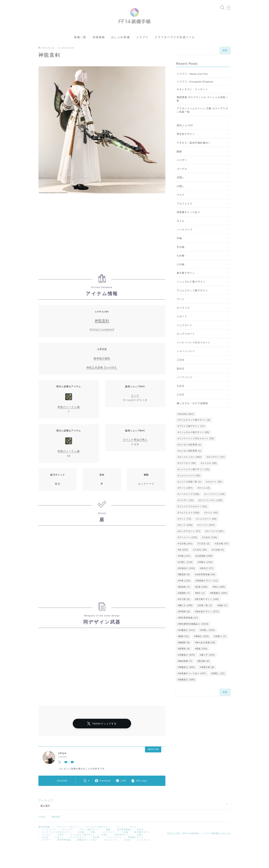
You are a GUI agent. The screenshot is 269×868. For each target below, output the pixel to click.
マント (181, 305)
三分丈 (181, 366)
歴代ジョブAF (185, 131)
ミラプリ (142, 43)
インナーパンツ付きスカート (194, 348)
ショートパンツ (186, 357)
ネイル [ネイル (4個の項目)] (204, 494)
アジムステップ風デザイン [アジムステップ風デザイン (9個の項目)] (195, 426)
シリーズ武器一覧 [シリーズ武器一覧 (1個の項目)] (190, 487)
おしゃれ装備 (121, 43)
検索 (225, 56)
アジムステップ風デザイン (192, 296)
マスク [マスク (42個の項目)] (212, 518)
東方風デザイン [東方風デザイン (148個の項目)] (207, 605)
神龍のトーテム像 (69, 413)
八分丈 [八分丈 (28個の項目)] (201, 555)
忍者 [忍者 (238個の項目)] (202, 593)
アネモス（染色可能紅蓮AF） (194, 148)
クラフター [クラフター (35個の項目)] (187, 469)
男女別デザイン (186, 140)
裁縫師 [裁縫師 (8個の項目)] (185, 648)
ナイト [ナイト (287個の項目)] (186, 494)
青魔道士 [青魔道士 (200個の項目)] (187, 673)
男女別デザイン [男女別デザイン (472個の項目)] (207, 617)
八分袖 (181, 270)
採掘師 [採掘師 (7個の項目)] (185, 599)
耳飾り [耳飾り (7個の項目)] (221, 642)
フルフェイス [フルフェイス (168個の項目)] (189, 518)
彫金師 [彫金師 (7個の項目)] (185, 593)
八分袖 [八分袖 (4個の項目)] (218, 555)
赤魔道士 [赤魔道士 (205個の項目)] (187, 661)
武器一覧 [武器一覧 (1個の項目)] (206, 611)
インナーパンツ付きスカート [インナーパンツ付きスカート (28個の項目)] (197, 444)
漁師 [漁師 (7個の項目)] (223, 611)
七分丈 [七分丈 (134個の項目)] (210, 543)
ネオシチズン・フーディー (192, 95)
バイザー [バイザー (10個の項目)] (186, 506)
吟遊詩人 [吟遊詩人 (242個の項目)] (187, 574)
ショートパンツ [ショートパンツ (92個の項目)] (190, 481)
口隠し (181, 192)
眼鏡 (179, 157)
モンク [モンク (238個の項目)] (186, 531)
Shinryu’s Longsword (102, 335)
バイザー (182, 166)
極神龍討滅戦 (102, 364)
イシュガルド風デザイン (191, 287)
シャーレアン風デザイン (98, 833)
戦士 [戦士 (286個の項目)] (220, 593)
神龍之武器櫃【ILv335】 (102, 373)
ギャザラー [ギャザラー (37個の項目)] (216, 463)
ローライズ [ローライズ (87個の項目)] (215, 537)
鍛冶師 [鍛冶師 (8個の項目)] (204, 667)
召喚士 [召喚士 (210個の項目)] (206, 568)
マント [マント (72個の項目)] (185, 525)
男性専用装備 (64, 847)
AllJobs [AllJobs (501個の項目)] (186, 420)
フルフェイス (185, 209)
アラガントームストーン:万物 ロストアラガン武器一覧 (202, 116)
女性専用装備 (124, 836)
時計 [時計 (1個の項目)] (201, 599)
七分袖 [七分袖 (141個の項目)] (186, 549)
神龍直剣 (102, 326)
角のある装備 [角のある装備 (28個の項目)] (206, 648)
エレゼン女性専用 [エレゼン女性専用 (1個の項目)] (190, 450)
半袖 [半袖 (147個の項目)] (185, 562)
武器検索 (99, 43)
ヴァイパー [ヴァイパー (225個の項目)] (188, 543)
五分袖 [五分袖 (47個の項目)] (222, 549)
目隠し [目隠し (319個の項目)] (208, 636)
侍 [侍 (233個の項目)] (184, 555)
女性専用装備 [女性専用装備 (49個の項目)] (206, 580)
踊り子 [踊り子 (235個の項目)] (208, 661)
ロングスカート (186, 340)
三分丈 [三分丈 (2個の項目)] (204, 549)
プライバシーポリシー (67, 833)
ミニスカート (185, 331)
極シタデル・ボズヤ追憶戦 (192, 409)
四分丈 (181, 374)
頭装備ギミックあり (188, 218)
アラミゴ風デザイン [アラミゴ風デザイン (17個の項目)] (192, 432)
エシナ (135, 401)
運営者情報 (44, 833)
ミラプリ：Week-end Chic (192, 80)
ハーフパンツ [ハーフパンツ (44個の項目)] (215, 500)
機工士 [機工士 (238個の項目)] (186, 611)
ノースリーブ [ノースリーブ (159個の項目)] (189, 500)
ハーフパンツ (185, 383)
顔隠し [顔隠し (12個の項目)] (219, 679)
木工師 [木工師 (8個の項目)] (185, 605)
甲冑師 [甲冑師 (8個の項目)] (185, 617)
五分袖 (181, 253)
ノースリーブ (185, 235)
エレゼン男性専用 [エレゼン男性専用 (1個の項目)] (190, 456)
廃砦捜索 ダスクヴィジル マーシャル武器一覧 (202, 105)
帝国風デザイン (136, 844)
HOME (42, 822)
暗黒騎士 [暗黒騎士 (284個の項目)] (219, 599)
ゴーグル (182, 175)
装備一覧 (80, 43)
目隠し (181, 183)
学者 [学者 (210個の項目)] (185, 586)
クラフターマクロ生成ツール (175, 43)
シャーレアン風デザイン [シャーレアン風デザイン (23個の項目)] (194, 475)
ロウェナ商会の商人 (135, 445)
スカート (182, 322)
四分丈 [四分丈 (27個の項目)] (207, 574)
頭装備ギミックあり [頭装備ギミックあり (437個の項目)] (193, 679)
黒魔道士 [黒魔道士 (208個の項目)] (187, 685)
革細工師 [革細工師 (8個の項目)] (208, 673)
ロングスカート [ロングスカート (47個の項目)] (190, 537)
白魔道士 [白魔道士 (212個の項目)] (187, 636)
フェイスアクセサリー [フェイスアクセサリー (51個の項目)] (193, 512)
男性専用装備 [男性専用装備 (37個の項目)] (189, 623)
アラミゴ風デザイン (89, 836)
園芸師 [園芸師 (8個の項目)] (185, 580)
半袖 (179, 244)
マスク (181, 201)
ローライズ (183, 314)
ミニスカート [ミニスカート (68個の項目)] (207, 525)
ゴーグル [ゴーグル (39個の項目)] (209, 469)
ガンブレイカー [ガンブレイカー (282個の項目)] (190, 463)
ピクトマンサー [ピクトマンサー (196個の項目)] (211, 506)
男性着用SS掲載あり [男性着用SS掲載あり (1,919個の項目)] (194, 630)
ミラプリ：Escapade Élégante (195, 87)
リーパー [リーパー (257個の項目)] (207, 531)
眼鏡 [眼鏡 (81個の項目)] (184, 642)
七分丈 (181, 392)
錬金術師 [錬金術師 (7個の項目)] (186, 667)
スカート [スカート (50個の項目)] (215, 487)
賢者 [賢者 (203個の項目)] (202, 654)
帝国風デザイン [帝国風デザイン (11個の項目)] (207, 586)
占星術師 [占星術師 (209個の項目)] (205, 562)
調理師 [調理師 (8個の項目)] (185, 654)
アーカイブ (46, 806)
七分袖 (181, 261)
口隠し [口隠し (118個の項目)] (186, 568)
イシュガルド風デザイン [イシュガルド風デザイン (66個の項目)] (194, 438)
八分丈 (181, 400)
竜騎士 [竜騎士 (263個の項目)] (202, 642)
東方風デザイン (186, 279)
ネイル (181, 227)
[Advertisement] (102, 241)
